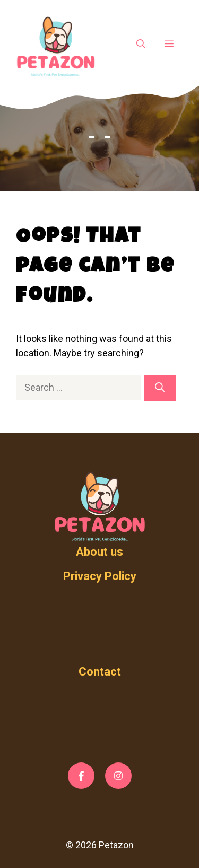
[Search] (160, 388)
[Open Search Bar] (141, 45)
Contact (100, 672)
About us (99, 552)
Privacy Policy (100, 576)
